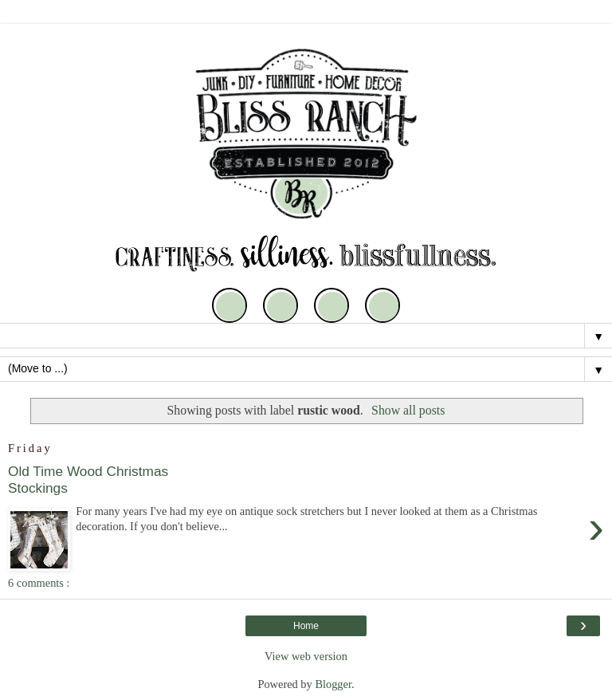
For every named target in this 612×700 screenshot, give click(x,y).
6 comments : (39, 583)
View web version (306, 656)
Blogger (333, 684)
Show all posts (408, 410)
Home (306, 626)
